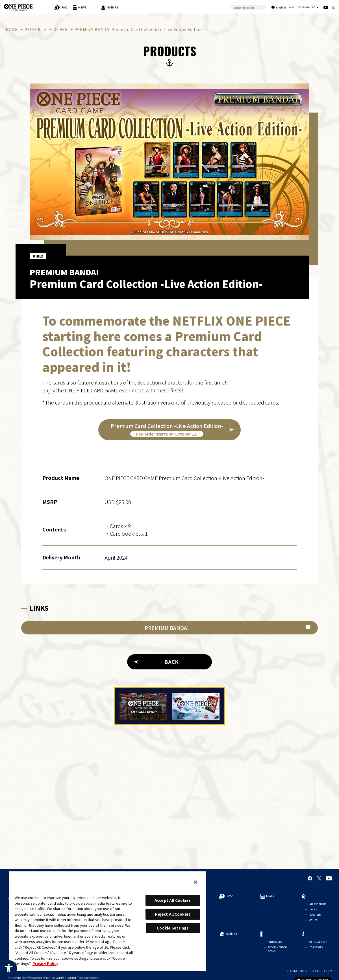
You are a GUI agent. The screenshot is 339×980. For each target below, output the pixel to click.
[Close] (195, 882)
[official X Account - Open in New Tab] (333, 7)
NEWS (125, 7)
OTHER (60, 29)
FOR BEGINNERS (54, 7)
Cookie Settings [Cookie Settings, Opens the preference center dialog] (173, 928)
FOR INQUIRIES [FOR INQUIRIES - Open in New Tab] (297, 970)
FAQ (107, 7)
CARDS (197, 7)
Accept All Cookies (173, 900)
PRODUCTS (148, 7)
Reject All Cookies (173, 914)
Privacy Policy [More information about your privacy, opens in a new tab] (45, 963)
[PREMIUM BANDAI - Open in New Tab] (169, 628)
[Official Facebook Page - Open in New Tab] (310, 878)
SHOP (221, 7)
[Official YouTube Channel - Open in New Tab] (326, 7)
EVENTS (176, 7)
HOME (12, 29)
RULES (84, 7)
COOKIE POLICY (322, 970)
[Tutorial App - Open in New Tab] (196, 706)
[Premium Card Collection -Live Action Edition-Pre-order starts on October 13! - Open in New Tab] (169, 430)
